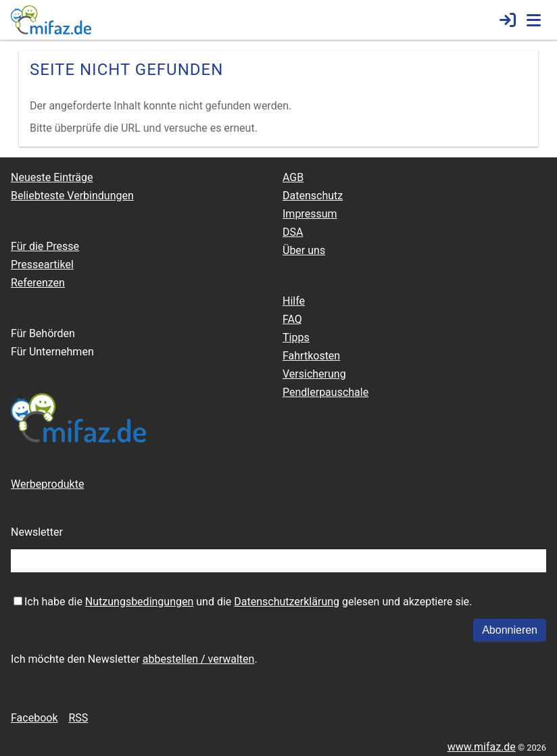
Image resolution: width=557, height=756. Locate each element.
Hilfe (294, 301)
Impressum (310, 214)
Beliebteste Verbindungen (72, 196)
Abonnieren (510, 630)
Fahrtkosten (311, 356)
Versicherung (314, 374)
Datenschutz (313, 196)
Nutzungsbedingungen (139, 602)
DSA (293, 232)
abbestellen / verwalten (199, 659)
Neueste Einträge (52, 177)
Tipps (296, 337)
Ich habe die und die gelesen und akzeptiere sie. (248, 602)
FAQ (292, 319)
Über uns (304, 250)
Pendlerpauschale (325, 392)
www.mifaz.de (482, 747)
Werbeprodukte (47, 484)
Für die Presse (45, 246)
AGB (293, 177)
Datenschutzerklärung (287, 602)
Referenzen (38, 283)
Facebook (34, 718)
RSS (78, 718)
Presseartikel (42, 264)
